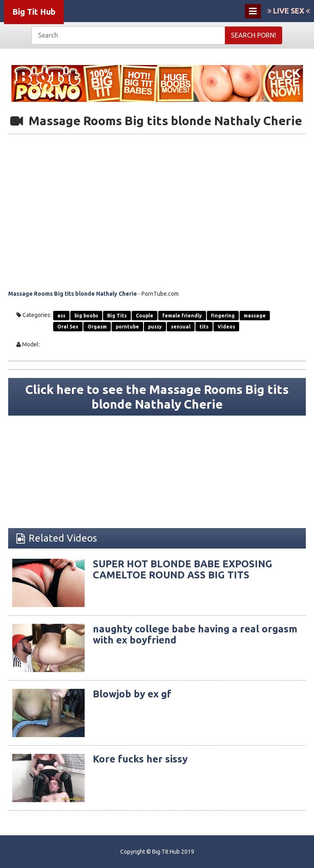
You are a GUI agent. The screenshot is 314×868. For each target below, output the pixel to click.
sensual (181, 327)
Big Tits (117, 316)
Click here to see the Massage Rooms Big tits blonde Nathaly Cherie (157, 397)
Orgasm (97, 327)
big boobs (86, 316)
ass (61, 316)
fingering (223, 316)
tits (204, 327)
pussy (155, 327)
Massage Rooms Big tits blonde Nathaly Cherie (73, 294)
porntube (127, 327)
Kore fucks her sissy (140, 759)
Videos (226, 327)
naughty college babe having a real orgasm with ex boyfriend (195, 634)
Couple (145, 316)
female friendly (182, 316)
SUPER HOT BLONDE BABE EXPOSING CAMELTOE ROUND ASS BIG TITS (183, 569)
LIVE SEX (289, 11)
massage (255, 316)
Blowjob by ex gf (132, 694)
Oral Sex (68, 327)
